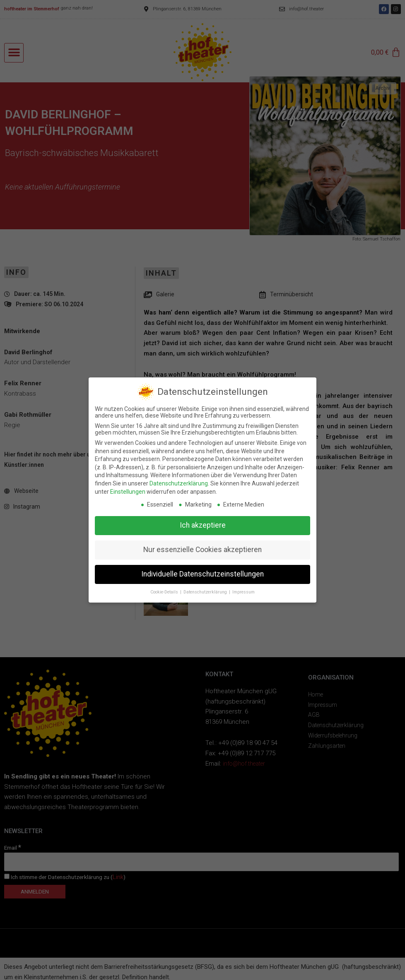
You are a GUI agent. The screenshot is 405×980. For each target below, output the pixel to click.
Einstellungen (128, 492)
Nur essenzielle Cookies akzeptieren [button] (202, 550)
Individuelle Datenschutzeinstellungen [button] (202, 574)
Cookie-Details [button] (165, 592)
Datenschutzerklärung (179, 483)
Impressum (243, 592)
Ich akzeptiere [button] (203, 525)
